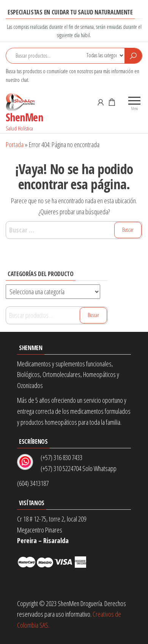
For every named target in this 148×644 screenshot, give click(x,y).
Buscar (93, 315)
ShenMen (24, 117)
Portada (15, 145)
